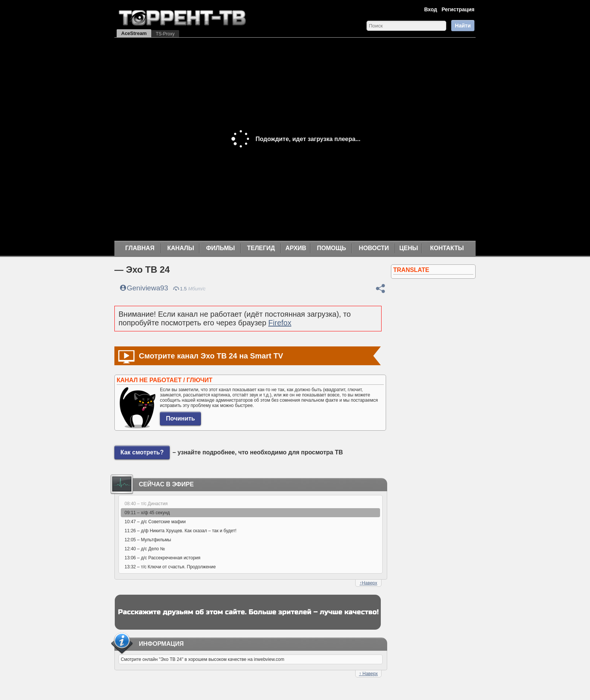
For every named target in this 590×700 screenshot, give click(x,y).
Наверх (369, 583)
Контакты (447, 248)
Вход (431, 9)
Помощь (331, 248)
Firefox (280, 323)
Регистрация (458, 9)
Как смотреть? (142, 452)
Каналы (181, 248)
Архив (296, 248)
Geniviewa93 (147, 288)
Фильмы (220, 248)
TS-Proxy (165, 34)
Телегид (261, 248)
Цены (409, 248)
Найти (463, 26)
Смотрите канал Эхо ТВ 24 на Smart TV (211, 356)
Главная (140, 248)
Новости (374, 248)
